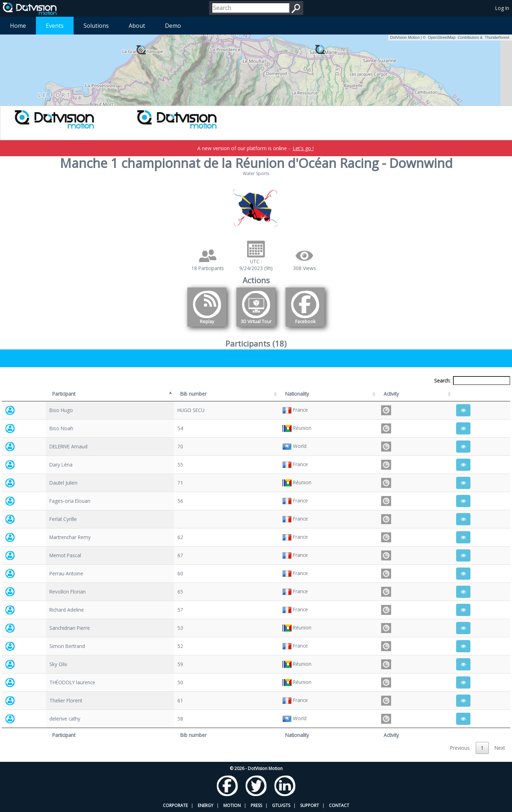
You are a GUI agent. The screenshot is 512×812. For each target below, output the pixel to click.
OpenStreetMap (442, 37)
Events (55, 26)
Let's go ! (303, 148)
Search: (472, 381)
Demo (173, 26)
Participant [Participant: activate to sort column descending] (64, 394)
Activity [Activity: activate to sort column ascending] (391, 394)
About (137, 26)
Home (18, 26)
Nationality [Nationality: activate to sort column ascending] (297, 394)
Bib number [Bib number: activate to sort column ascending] (193, 394)
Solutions (96, 26)
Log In (502, 8)
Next (500, 748)
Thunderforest (497, 37)
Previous (460, 748)
